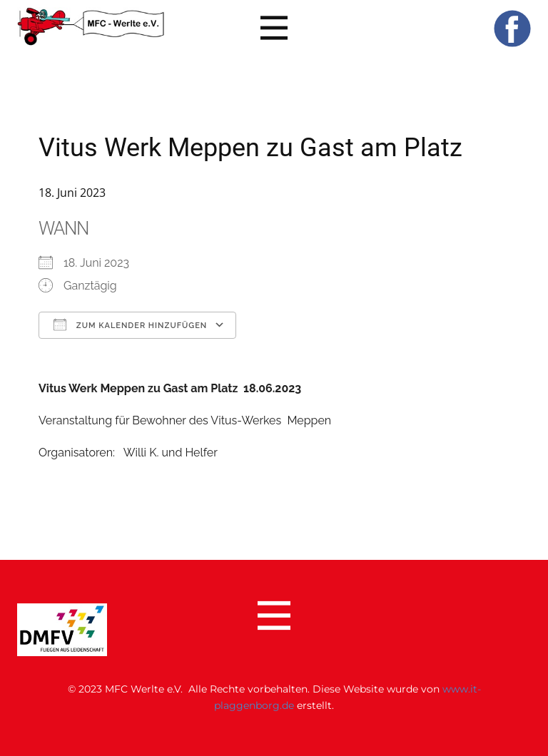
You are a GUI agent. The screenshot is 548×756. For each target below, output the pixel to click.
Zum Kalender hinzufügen (130, 325)
